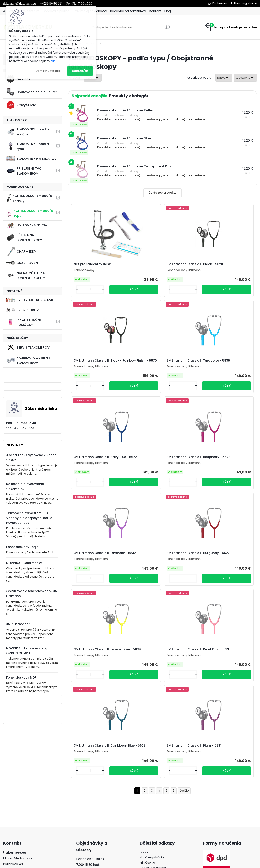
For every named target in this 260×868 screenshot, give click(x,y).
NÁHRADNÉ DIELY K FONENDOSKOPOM (26, 275)
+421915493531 (51, 4)
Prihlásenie (220, 3)
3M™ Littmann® (18, 624)
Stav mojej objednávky (156, 776)
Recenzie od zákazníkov (128, 11)
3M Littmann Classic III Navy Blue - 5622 (161, 366)
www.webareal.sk (146, 864)
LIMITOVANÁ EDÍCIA (27, 225)
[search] (168, 29)
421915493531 (24, 779)
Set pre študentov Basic (91, 265)
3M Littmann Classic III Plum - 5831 (222, 565)
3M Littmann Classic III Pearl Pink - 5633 (99, 565)
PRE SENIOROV (23, 310)
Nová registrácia (246, 3)
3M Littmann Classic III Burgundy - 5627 (161, 465)
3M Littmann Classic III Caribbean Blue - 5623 (162, 565)
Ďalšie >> (184, 611)
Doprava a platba (153, 771)
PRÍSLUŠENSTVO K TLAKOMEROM (25, 171)
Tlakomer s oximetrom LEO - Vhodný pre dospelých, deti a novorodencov (29, 518)
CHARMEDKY (21, 252)
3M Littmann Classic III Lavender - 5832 (99, 465)
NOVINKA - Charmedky (24, 563)
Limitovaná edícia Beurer (32, 92)
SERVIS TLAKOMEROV (28, 348)
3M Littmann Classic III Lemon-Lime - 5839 (222, 465)
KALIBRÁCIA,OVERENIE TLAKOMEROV (28, 360)
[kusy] (83, 293)
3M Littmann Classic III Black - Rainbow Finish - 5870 (222, 266)
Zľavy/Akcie (21, 105)
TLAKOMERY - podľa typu (28, 146)
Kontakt (155, 11)
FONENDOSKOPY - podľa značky (29, 198)
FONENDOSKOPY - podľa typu (30, 213)
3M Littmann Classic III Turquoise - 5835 (99, 366)
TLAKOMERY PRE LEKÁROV (31, 159)
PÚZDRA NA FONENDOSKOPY (24, 238)
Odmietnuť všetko (48, 71)
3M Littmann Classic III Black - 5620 (159, 266)
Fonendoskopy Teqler (23, 547)
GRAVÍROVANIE (23, 263)
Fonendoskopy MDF (21, 677)
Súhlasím (80, 71)
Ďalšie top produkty (162, 193)
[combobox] (224, 78)
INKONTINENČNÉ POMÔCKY (24, 322)
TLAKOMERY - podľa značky (28, 132)
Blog (168, 11)
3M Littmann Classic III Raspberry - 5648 (224, 366)
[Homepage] (4, 11)
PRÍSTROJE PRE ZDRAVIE (30, 300)
